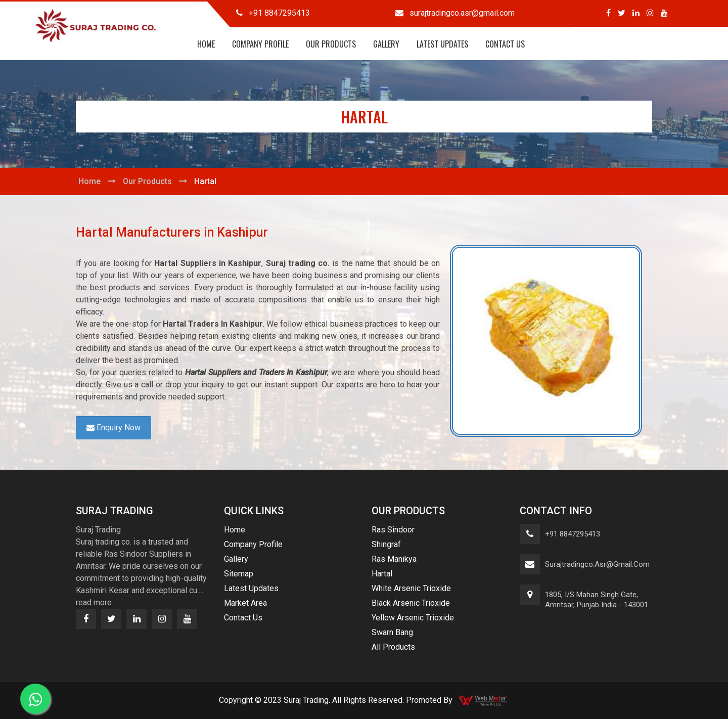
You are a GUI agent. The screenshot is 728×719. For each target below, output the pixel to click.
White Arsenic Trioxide (411, 588)
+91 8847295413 (573, 534)
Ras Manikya (394, 559)
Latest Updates (442, 44)
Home (206, 44)
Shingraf (386, 544)
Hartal (382, 574)
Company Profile (260, 44)
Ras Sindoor (393, 530)
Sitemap (239, 574)
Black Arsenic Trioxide (411, 603)
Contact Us (505, 44)
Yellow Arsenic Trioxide (413, 618)
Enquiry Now (113, 428)
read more (94, 602)
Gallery (386, 44)
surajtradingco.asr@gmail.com (597, 564)
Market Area (245, 603)
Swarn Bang (392, 632)
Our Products (331, 44)
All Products (393, 647)
